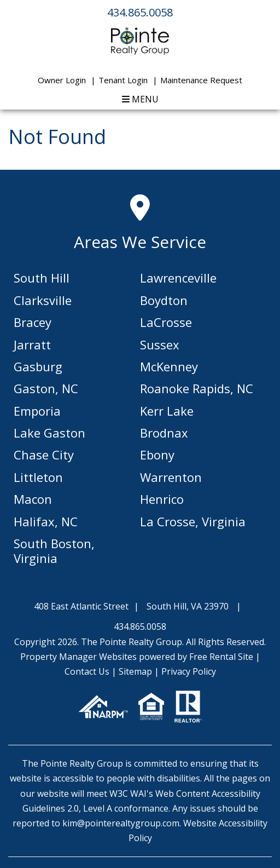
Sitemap (135, 671)
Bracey (33, 322)
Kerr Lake (167, 411)
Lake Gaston (49, 433)
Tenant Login (123, 80)
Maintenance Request (201, 80)
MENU (140, 99)
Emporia (37, 411)
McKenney (169, 366)
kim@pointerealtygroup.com (121, 823)
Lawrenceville (178, 278)
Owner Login (62, 80)
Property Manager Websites (78, 657)
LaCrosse (166, 322)
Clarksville (43, 300)
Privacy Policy (189, 671)
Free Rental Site (221, 657)
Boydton (164, 300)
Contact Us (87, 671)
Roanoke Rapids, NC (197, 388)
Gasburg (38, 366)
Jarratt (32, 344)
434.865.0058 (140, 12)
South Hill (42, 278)
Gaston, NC (46, 388)
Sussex (160, 344)
